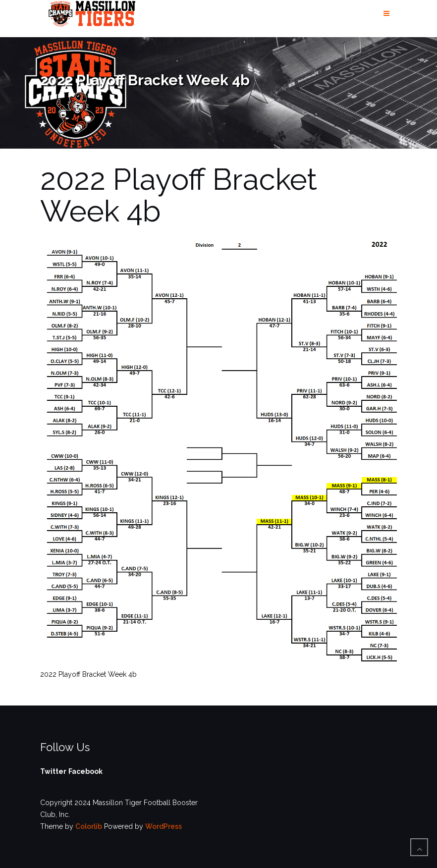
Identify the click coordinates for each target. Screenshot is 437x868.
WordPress (164, 826)
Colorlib (89, 826)
